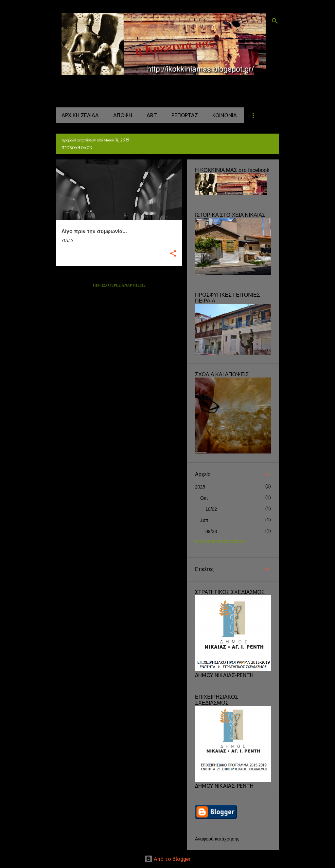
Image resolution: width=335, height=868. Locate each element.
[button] (173, 254)
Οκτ (204, 498)
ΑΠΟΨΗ (123, 115)
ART (152, 115)
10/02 (211, 509)
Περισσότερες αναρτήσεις (119, 285)
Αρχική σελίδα (80, 115)
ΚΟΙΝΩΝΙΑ (225, 115)
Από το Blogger (168, 859)
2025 (200, 487)
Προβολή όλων (77, 148)
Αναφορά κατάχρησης (217, 839)
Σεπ (204, 520)
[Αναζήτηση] (275, 21)
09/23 (211, 531)
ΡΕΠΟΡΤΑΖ (185, 115)
